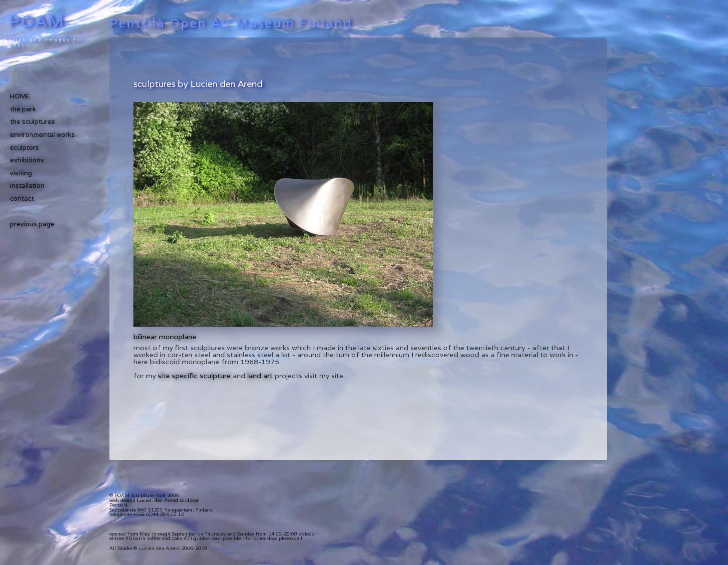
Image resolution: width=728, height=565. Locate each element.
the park (23, 109)
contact (22, 199)
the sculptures (32, 122)
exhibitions (27, 160)
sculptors (24, 148)
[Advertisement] (250, 65)
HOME (20, 96)
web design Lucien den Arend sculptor (154, 500)
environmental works (42, 135)
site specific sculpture (194, 376)
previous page (32, 224)
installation (27, 186)
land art (260, 376)
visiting (21, 173)
